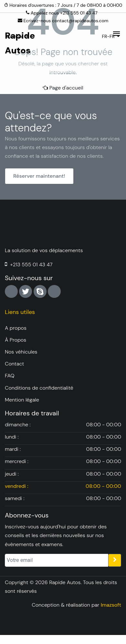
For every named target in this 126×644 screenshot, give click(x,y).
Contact (14, 364)
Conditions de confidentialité (39, 388)
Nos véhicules (21, 352)
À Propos (16, 340)
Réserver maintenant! (39, 176)
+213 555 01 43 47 (31, 265)
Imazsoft (111, 605)
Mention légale (22, 400)
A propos (16, 328)
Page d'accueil (63, 88)
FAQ (10, 376)
